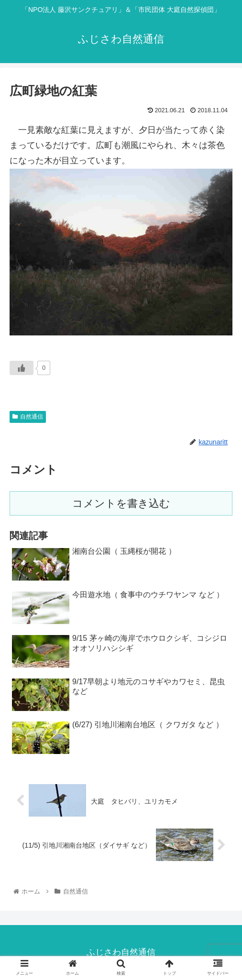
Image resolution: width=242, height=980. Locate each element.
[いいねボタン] (22, 368)
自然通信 (28, 417)
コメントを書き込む (121, 503)
